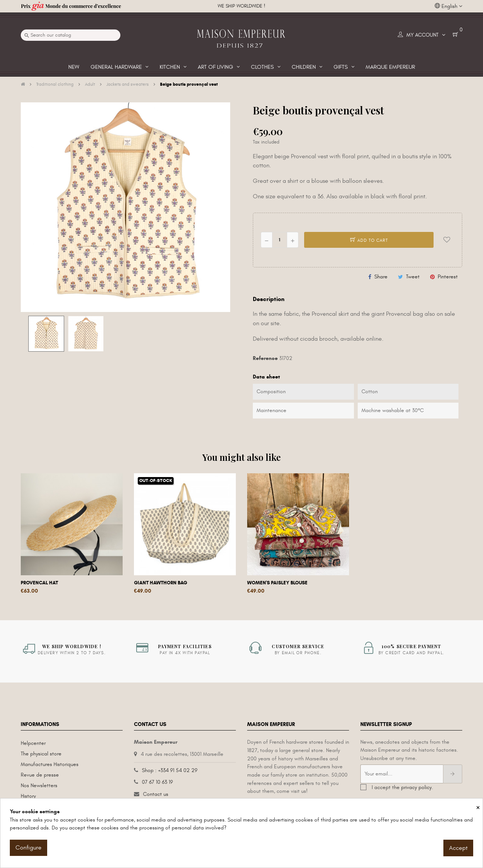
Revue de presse (40, 775)
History (28, 796)
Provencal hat (39, 583)
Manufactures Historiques (50, 764)
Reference (265, 358)
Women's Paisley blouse (277, 583)
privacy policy (416, 787)
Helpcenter (33, 743)
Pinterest (448, 277)
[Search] (71, 35)
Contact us (156, 794)
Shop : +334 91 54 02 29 (170, 770)
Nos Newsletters (39, 785)
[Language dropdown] (448, 6)
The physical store (41, 754)
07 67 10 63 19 (157, 782)
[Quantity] (280, 240)
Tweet (413, 277)
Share (381, 277)
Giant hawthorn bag (161, 583)
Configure (28, 848)
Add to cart (369, 240)
